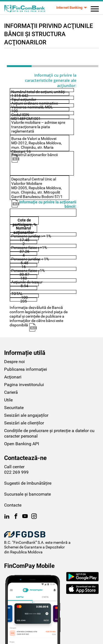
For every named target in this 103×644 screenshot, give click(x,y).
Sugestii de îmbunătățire (28, 483)
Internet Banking (69, 8)
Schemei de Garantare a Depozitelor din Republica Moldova (34, 550)
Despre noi (14, 362)
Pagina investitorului (24, 385)
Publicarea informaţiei (26, 369)
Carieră (11, 392)
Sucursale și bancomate (27, 494)
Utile (8, 400)
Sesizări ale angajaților (26, 415)
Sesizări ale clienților (24, 423)
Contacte (13, 505)
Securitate (14, 408)
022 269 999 (16, 472)
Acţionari (13, 377)
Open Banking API (22, 444)
